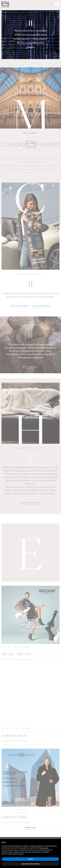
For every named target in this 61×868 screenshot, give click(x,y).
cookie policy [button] (44, 848)
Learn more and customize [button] (30, 864)
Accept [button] (30, 859)
